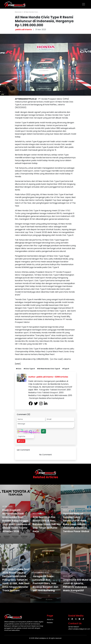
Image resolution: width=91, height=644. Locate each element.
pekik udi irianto (24, 30)
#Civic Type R (29, 369)
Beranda (19, 12)
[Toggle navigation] (84, 4)
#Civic (19, 369)
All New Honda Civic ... (31, 12)
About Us (50, 619)
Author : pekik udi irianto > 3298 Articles (48, 377)
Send (21, 441)
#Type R (66, 369)
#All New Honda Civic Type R (49, 369)
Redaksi (50, 623)
